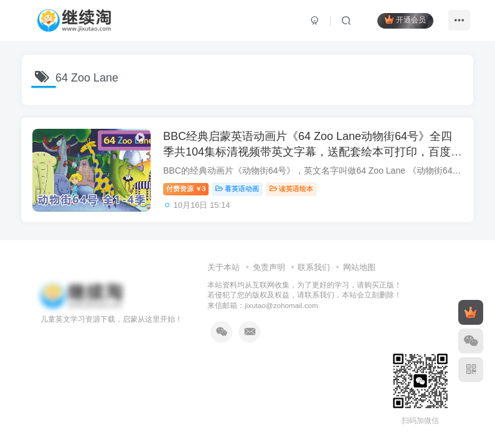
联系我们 (314, 267)
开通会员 (404, 20)
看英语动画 (239, 190)
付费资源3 (188, 190)
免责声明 (269, 267)
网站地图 (359, 267)
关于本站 (224, 267)
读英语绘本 (293, 190)
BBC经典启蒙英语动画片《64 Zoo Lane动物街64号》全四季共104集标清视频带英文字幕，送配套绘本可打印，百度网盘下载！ (309, 153)
